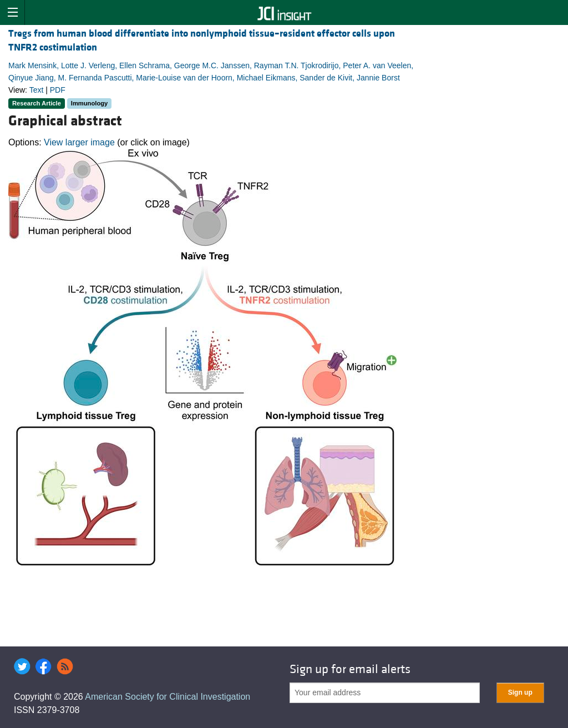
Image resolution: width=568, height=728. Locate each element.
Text (37, 90)
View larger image (79, 142)
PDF (58, 90)
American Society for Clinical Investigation (168, 697)
